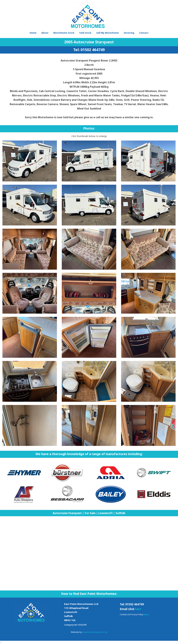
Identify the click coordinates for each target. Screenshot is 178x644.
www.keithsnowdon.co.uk (95, 632)
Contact (144, 33)
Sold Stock (85, 33)
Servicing (129, 33)
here (138, 609)
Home (33, 33)
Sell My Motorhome (108, 33)
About (45, 33)
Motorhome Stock (64, 33)
